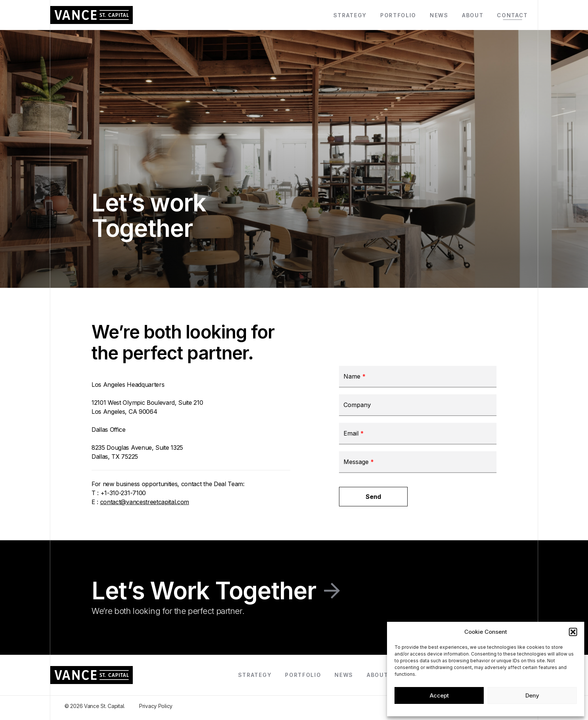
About (473, 15)
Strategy (350, 15)
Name (355, 377)
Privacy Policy (156, 706)
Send (373, 497)
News (439, 15)
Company (357, 405)
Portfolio (398, 15)
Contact (512, 15)
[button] (573, 632)
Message (359, 462)
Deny (532, 695)
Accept (439, 695)
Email (354, 434)
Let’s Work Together (204, 591)
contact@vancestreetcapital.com (145, 502)
